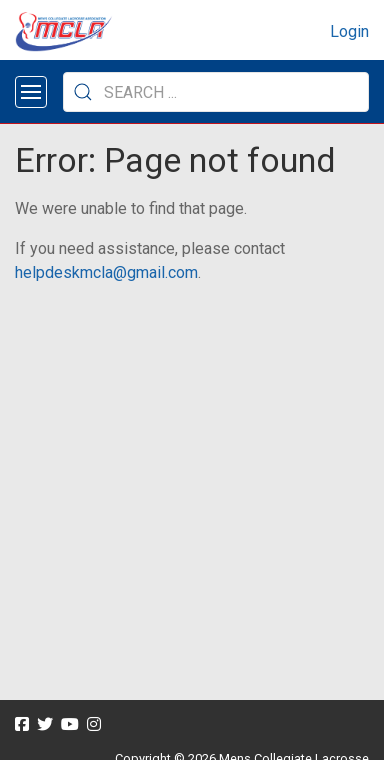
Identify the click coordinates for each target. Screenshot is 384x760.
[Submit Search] (83, 92)
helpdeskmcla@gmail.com (106, 272)
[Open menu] (31, 92)
